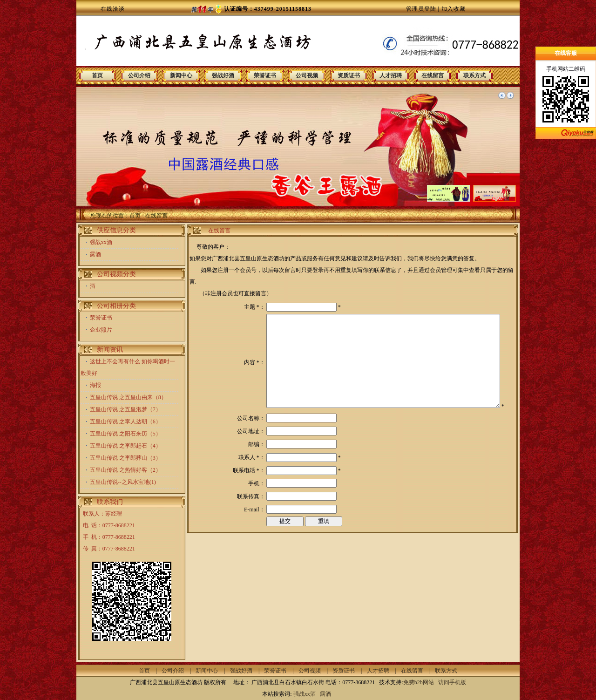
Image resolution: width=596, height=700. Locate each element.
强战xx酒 (101, 242)
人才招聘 (391, 75)
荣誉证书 (265, 75)
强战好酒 (223, 75)
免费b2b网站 (419, 682)
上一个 (502, 95)
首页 (97, 75)
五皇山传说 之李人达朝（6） (125, 421)
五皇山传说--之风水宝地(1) (123, 482)
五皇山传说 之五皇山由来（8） (128, 397)
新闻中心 (181, 75)
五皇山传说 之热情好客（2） (125, 470)
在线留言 (433, 75)
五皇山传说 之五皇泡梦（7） (125, 409)
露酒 (95, 254)
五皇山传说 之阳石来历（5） (125, 434)
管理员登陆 (421, 9)
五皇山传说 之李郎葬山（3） (125, 458)
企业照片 (101, 330)
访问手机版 (451, 682)
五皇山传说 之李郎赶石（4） (125, 446)
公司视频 (307, 75)
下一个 (510, 95)
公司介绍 (139, 75)
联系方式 (474, 75)
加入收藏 (454, 9)
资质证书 (349, 75)
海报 (95, 385)
